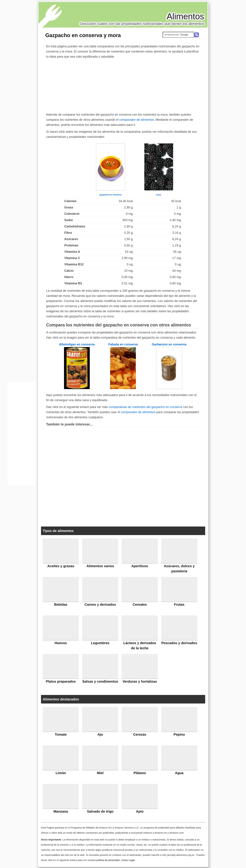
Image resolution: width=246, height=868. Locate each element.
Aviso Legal (128, 860)
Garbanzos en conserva (169, 344)
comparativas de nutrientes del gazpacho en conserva (145, 407)
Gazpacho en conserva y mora (83, 35)
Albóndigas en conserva (77, 344)
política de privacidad (108, 860)
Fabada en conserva (123, 344)
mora (159, 195)
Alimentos (185, 16)
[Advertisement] (123, 85)
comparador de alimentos (137, 120)
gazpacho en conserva (110, 195)
